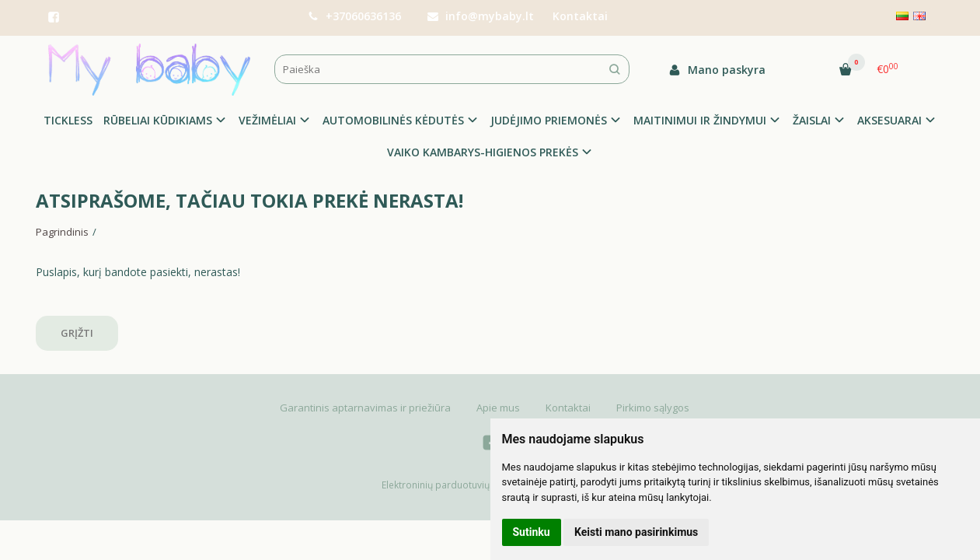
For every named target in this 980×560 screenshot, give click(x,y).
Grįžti (77, 333)
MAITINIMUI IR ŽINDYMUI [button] (700, 120)
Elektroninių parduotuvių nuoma (452, 485)
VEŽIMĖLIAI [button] (267, 120)
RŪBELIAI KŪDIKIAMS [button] (158, 120)
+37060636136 (354, 16)
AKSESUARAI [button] (889, 120)
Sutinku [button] (532, 532)
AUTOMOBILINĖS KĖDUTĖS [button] (393, 120)
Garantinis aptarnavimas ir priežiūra (365, 408)
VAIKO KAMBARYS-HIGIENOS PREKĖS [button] (483, 152)
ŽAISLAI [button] (812, 120)
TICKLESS (68, 120)
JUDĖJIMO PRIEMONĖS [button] (549, 120)
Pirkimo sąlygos (653, 408)
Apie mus (498, 408)
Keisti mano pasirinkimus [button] (636, 532)
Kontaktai (580, 16)
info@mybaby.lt (481, 16)
